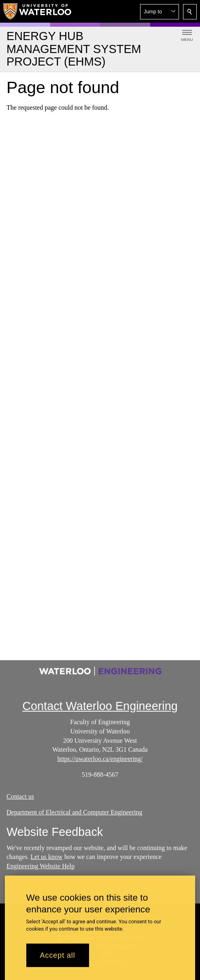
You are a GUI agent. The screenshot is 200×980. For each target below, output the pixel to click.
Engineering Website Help (40, 866)
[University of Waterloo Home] (38, 11)
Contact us (20, 796)
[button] (160, 12)
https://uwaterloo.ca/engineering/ (100, 759)
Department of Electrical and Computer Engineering (74, 812)
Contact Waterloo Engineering (100, 706)
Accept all (58, 960)
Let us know (47, 857)
